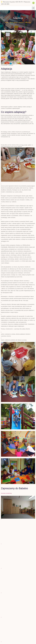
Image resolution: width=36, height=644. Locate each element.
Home (7, 22)
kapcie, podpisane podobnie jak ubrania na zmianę (14, 340)
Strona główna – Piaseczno (17, 22)
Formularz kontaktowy (6, 493)
